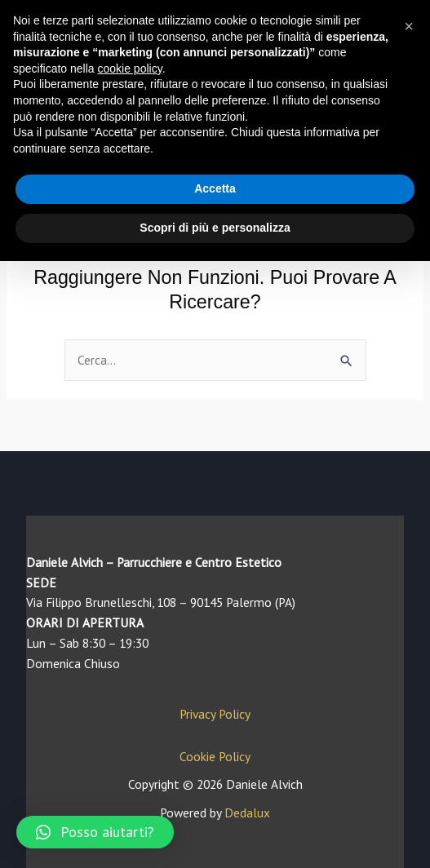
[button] (95, 832)
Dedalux (247, 813)
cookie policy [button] (130, 69)
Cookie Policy (215, 756)
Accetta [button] (215, 188)
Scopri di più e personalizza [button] (215, 228)
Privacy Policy (215, 714)
